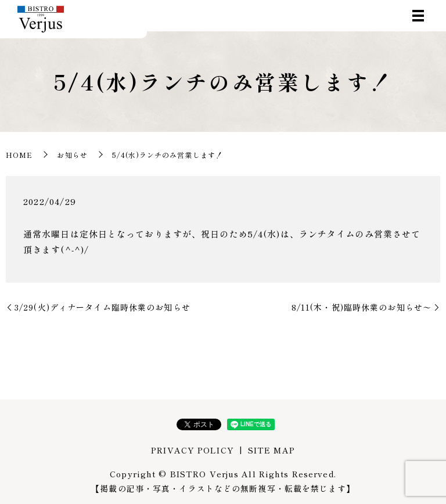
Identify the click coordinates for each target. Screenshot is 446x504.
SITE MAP (271, 450)
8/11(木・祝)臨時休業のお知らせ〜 (362, 307)
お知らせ (72, 155)
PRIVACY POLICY (193, 450)
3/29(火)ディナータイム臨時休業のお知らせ (102, 307)
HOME (19, 155)
